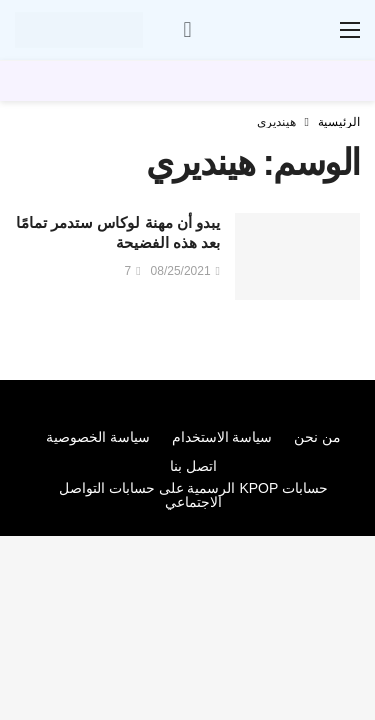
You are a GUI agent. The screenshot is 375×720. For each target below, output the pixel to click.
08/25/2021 (185, 271)
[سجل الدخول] (188, 30)
